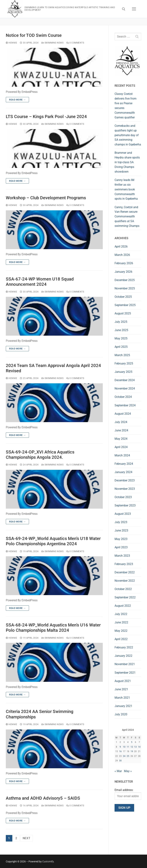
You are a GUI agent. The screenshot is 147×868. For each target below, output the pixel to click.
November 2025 (125, 288)
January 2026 (123, 272)
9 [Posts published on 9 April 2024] (120, 747)
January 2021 (123, 706)
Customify (48, 861)
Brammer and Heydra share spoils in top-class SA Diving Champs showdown (127, 162)
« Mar (118, 771)
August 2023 (123, 514)
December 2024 (125, 380)
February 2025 (124, 363)
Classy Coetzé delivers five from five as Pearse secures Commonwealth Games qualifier (126, 106)
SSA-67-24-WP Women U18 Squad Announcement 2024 (40, 282)
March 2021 (122, 698)
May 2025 (121, 338)
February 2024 (124, 464)
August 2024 (123, 414)
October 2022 (123, 589)
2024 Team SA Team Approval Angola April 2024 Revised (53, 368)
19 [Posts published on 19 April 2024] (132, 751)
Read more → (17, 100)
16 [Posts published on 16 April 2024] (120, 751)
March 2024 (122, 455)
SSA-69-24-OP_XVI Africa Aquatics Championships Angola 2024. (40, 455)
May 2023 (121, 539)
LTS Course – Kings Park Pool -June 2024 (46, 117)
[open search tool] (124, 9)
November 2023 (125, 489)
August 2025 (123, 313)
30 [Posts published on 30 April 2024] (120, 761)
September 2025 (125, 305)
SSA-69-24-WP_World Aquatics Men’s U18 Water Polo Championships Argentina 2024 (53, 541)
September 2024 (125, 405)
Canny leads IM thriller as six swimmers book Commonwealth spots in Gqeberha (126, 189)
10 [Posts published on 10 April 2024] (124, 747)
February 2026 (124, 263)
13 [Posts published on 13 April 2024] (135, 747)
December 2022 (125, 572)
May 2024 (121, 439)
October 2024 (123, 397)
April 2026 (121, 247)
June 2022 (121, 622)
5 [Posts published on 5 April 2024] (132, 742)
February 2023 (124, 564)
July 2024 (121, 422)
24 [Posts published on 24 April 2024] (124, 756)
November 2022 (125, 581)
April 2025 (121, 347)
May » (128, 771)
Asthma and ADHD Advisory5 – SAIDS (43, 798)
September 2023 (125, 505)
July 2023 (121, 522)
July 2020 (121, 714)
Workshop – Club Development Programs (46, 198)
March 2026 (122, 255)
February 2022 (124, 647)
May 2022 (121, 631)
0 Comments (75, 43)
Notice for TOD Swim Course (34, 35)
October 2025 (123, 297)
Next (27, 838)
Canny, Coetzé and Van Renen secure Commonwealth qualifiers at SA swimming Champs (127, 217)
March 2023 (122, 556)
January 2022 (123, 656)
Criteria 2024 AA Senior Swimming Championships (40, 714)
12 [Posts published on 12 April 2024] (132, 747)
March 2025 (122, 355)
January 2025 (123, 372)
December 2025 (125, 280)
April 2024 (121, 447)
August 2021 (123, 681)
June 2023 (121, 530)
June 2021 (121, 689)
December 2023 (125, 480)
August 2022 (123, 606)
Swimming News (53, 43)
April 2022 (121, 639)
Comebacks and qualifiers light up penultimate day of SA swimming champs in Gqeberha (128, 135)
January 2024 (123, 472)
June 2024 (121, 430)
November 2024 (125, 388)
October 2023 (123, 497)
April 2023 (121, 547)
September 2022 (125, 597)
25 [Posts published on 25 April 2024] (128, 756)
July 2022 (121, 614)
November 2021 (125, 664)
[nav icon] (134, 9)
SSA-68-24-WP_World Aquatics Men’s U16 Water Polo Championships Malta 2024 (53, 628)
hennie (11, 43)
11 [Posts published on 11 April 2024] (128, 747)
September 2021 (125, 673)
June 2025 (121, 330)
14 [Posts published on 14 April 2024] (139, 747)
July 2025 (121, 322)
